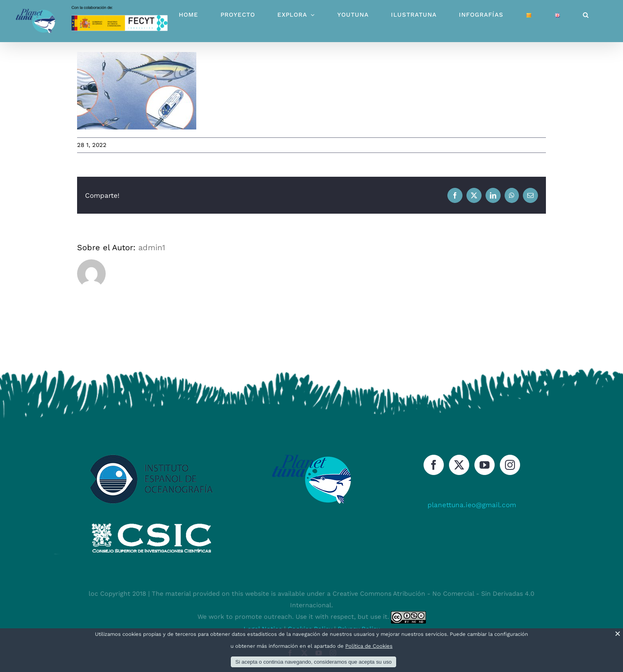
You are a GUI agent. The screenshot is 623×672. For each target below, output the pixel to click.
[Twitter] (459, 465)
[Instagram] (510, 465)
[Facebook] (434, 465)
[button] (586, 15)
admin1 (152, 247)
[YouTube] (485, 465)
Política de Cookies (369, 646)
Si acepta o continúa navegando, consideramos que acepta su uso (313, 662)
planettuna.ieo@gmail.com (472, 505)
